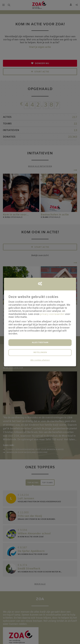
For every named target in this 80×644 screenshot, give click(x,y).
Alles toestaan (40, 343)
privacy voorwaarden (52, 314)
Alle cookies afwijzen (40, 360)
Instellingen (40, 353)
